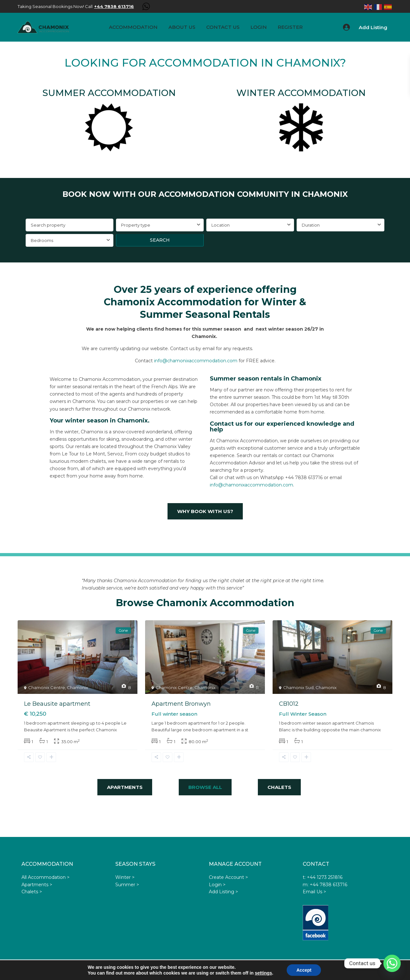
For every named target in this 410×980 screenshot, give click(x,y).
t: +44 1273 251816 (323, 877)
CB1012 (289, 704)
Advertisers (316, 970)
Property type (136, 225)
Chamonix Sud (298, 687)
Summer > (127, 885)
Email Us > (314, 892)
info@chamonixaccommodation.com (196, 361)
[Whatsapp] (392, 963)
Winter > (125, 877)
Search (160, 240)
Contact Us (223, 27)
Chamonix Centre (47, 687)
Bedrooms (42, 240)
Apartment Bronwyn (181, 704)
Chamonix (78, 687)
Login (259, 27)
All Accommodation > (45, 877)
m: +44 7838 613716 (325, 885)
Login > (217, 885)
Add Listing (373, 27)
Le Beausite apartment (57, 704)
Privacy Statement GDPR (359, 970)
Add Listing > (223, 892)
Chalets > (32, 892)
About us (182, 27)
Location (221, 225)
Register (290, 27)
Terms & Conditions (248, 970)
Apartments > (37, 885)
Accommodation (133, 27)
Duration (311, 225)
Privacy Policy (287, 970)
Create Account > (228, 877)
